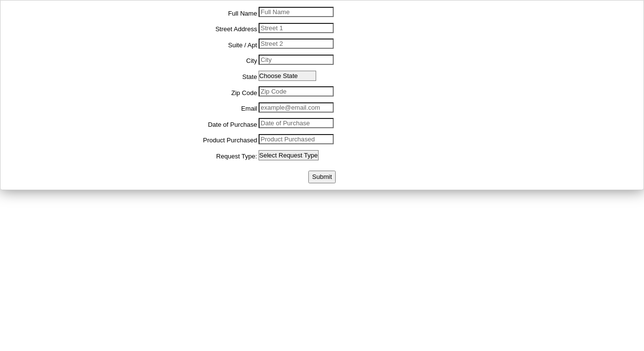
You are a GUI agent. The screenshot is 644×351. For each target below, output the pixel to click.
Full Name (243, 13)
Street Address (236, 29)
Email (249, 108)
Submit (322, 177)
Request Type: (237, 156)
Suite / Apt (242, 45)
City (251, 61)
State (249, 77)
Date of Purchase (232, 125)
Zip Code (244, 93)
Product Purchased (230, 140)
